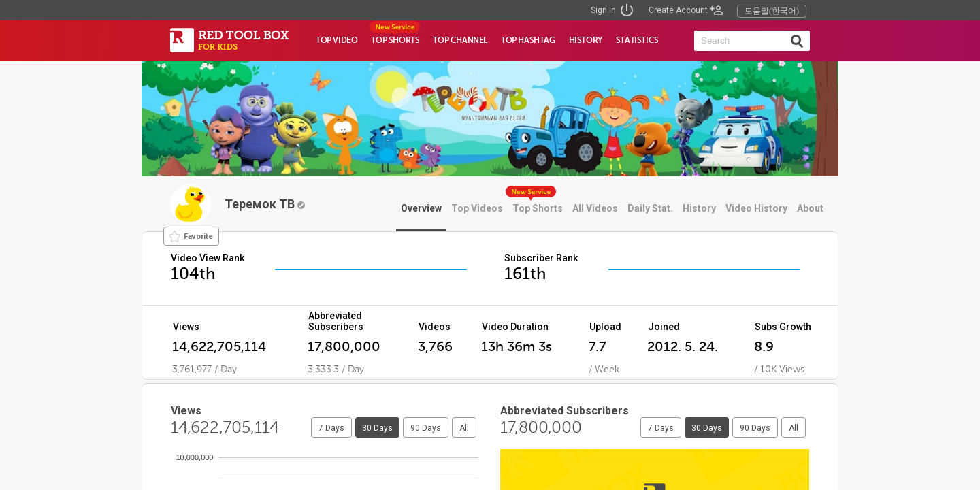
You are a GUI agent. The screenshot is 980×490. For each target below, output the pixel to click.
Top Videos (477, 208)
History (699, 208)
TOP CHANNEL (460, 40)
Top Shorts (538, 208)
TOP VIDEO (337, 40)
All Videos (595, 208)
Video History (756, 208)
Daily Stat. (650, 208)
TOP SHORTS (395, 40)
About (810, 208)
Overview (421, 208)
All (464, 428)
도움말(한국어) (772, 11)
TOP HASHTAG (528, 40)
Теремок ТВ (265, 204)
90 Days (426, 428)
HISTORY (586, 40)
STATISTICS (637, 40)
